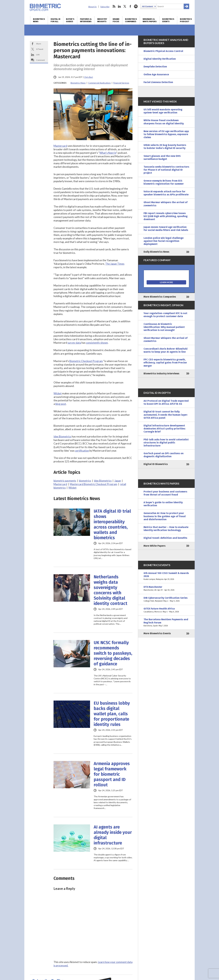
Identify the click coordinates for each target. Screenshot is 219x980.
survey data (74, 343)
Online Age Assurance (156, 74)
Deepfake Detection (155, 67)
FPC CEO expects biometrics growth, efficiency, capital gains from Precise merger (165, 363)
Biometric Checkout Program (86, 361)
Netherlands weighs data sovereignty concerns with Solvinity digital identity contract (110, 590)
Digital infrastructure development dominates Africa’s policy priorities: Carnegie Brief (165, 429)
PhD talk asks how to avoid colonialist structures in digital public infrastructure (166, 443)
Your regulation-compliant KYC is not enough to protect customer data (165, 315)
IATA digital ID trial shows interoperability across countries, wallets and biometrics (112, 524)
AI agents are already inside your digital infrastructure (113, 835)
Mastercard (60, 146)
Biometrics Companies (131, 20)
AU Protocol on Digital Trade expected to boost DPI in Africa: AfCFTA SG (166, 402)
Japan (118, 481)
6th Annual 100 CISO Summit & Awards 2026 (166, 576)
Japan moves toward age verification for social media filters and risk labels (166, 229)
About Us (92, 7)
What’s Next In (108, 153)
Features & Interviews (86, 20)
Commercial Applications (99, 83)
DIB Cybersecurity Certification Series (166, 599)
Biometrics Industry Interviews (161, 373)
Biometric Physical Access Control (163, 51)
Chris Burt (89, 77)
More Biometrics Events (157, 633)
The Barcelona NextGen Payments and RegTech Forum (166, 623)
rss (114, 6)
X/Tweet (40, 49)
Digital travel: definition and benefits (165, 538)
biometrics (85, 481)
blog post (61, 404)
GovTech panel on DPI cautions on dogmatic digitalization (164, 455)
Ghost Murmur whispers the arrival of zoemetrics (166, 204)
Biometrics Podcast (186, 20)
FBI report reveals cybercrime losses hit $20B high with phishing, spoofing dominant (166, 216)
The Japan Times (115, 264)
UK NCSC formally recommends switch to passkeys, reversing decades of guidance (113, 653)
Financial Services (121, 83)
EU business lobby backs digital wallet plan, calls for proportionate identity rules (112, 714)
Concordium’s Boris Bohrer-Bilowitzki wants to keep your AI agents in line (166, 350)
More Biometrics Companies (160, 297)
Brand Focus (116, 20)
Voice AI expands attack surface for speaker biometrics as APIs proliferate (166, 193)
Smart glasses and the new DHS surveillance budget (162, 157)
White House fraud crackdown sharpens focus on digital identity (164, 122)
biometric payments (65, 481)
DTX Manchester (166, 589)
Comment (40, 60)
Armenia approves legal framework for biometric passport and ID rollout (112, 774)
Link (38, 55)
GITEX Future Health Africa (166, 610)
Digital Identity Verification (160, 59)
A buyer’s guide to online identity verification (163, 504)
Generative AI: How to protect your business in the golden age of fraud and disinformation (165, 516)
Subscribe (105, 7)
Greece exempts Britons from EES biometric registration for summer (164, 182)
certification (82, 451)
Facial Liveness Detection (158, 82)
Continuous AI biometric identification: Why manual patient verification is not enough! (164, 327)
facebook (130, 6)
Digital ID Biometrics (156, 464)
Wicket (58, 393)
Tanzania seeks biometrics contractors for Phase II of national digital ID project (166, 170)
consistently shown (97, 343)
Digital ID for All (56, 20)
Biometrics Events (168, 20)
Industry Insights (102, 20)
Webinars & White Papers (150, 20)
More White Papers (155, 546)
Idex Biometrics (62, 436)
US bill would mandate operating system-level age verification (163, 111)
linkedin (119, 6)
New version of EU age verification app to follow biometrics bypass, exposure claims (166, 134)
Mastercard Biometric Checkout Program (94, 484)
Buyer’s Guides (70, 20)
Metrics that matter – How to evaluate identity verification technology (166, 529)
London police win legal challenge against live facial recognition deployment (164, 241)
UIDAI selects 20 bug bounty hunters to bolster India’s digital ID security (165, 147)
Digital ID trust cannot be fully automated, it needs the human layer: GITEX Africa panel (166, 415)
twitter (125, 6)
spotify (136, 6)
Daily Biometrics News (156, 252)
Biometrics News (39, 20)
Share (39, 44)
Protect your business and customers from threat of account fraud (165, 493)
